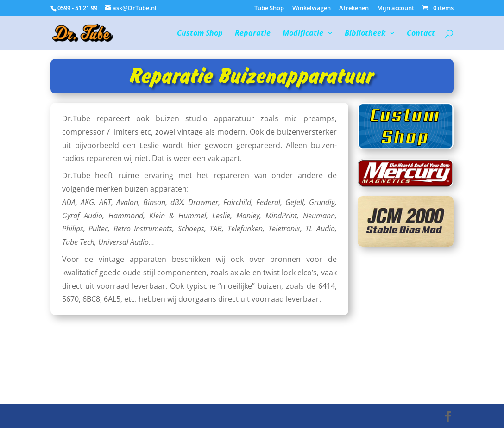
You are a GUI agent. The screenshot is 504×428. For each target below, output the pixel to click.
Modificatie (303, 34)
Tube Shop (269, 9)
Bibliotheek (365, 34)
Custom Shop (200, 34)
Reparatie (253, 34)
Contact (421, 34)
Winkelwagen (312, 9)
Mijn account (396, 9)
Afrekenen (354, 9)
